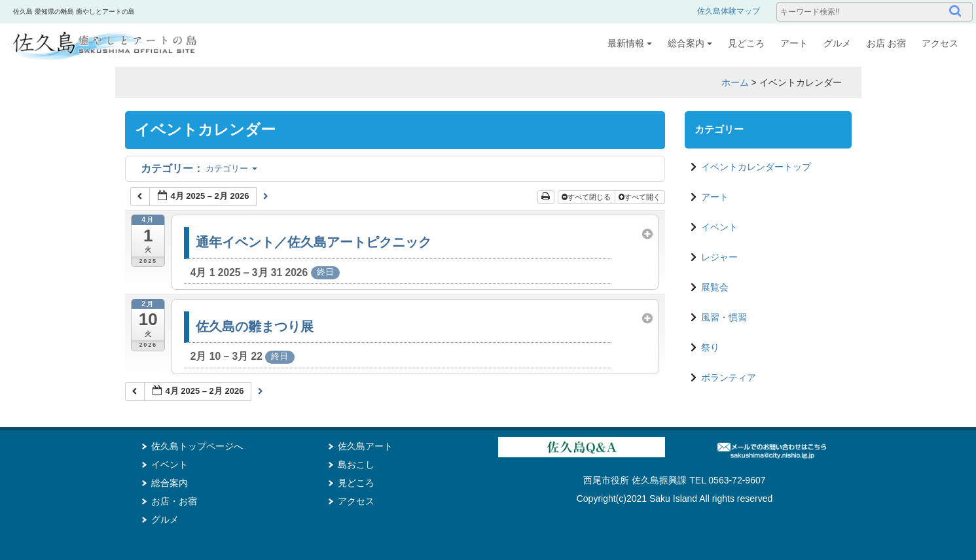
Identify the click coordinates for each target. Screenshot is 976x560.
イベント (719, 227)
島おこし (356, 464)
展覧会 (715, 287)
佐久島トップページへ (197, 446)
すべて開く (641, 197)
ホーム (735, 82)
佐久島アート (365, 446)
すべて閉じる (587, 197)
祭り (710, 347)
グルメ (837, 43)
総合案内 (690, 43)
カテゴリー (199, 168)
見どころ (746, 43)
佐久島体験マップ (729, 11)
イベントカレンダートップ (756, 167)
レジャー (719, 257)
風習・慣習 (724, 317)
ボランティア (729, 377)
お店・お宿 (174, 501)
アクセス (940, 43)
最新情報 (630, 43)
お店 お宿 (886, 43)
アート (794, 43)
